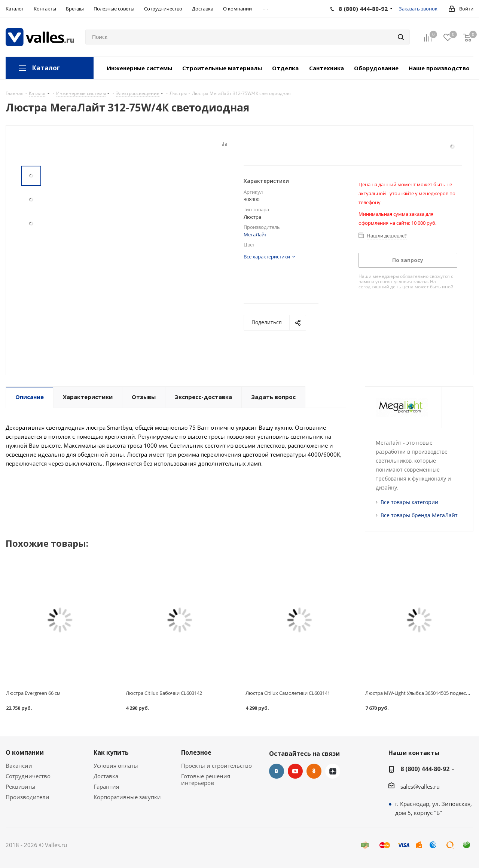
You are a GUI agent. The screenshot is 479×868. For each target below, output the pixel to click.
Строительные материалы (222, 68)
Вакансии (19, 766)
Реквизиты (21, 786)
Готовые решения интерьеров (206, 779)
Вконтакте (277, 771)
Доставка (106, 776)
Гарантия (106, 786)
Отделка (285, 68)
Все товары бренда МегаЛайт (419, 515)
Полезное (196, 752)
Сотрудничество (28, 776)
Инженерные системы (139, 68)
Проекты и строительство (216, 766)
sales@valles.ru (420, 786)
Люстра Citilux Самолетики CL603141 (288, 693)
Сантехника (327, 68)
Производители (28, 797)
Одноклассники (314, 771)
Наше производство (439, 68)
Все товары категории (409, 502)
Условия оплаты (116, 766)
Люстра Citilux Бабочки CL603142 (164, 693)
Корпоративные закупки (127, 797)
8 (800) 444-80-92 (425, 769)
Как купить (111, 752)
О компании (25, 752)
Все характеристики (267, 257)
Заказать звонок (418, 9)
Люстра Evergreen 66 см (33, 693)
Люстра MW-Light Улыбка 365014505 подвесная (420, 693)
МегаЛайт (255, 234)
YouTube (295, 771)
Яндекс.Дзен (333, 771)
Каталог (46, 68)
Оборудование (376, 68)
